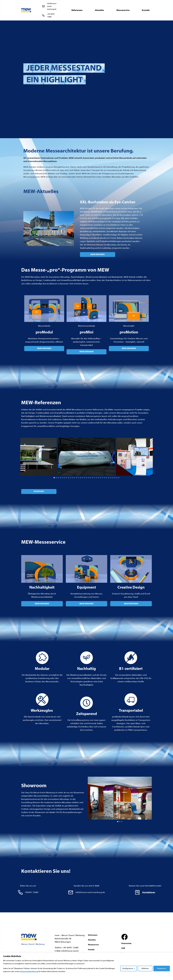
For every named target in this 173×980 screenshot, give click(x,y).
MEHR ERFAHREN (44, 348)
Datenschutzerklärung (29, 972)
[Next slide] (151, 457)
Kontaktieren (149, 892)
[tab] (54, 478)
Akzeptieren (162, 968)
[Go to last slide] (22, 457)
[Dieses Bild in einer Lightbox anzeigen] (28, 457)
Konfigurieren (128, 968)
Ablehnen (145, 968)
